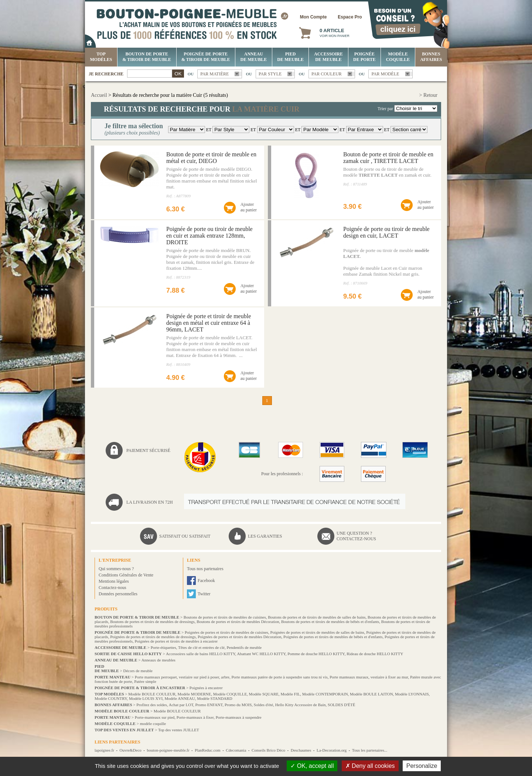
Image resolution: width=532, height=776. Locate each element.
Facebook (206, 581)
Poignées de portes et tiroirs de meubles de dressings (153, 637)
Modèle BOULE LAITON (371, 694)
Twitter (204, 594)
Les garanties (265, 536)
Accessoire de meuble (328, 57)
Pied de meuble (290, 57)
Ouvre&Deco (131, 750)
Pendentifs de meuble (244, 647)
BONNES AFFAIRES (431, 57)
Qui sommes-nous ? (116, 569)
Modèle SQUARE (264, 694)
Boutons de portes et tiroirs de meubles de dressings (152, 622)
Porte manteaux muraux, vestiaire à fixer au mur (369, 677)
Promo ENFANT (209, 705)
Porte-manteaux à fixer (195, 717)
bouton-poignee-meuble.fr (168, 750)
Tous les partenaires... (370, 750)
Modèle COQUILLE (398, 57)
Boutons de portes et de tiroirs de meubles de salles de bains (317, 617)
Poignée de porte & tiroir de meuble (206, 57)
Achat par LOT (181, 705)
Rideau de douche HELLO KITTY (375, 654)
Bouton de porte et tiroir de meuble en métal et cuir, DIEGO (211, 158)
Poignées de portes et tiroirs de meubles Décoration (239, 637)
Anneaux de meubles (158, 660)
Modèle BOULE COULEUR (152, 694)
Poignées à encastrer (206, 688)
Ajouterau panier (249, 207)
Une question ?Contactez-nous (356, 536)
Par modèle (385, 74)
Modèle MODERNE (195, 694)
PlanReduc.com (207, 750)
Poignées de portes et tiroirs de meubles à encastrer (176, 641)
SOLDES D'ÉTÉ (341, 705)
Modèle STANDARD (214, 698)
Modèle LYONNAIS (412, 694)
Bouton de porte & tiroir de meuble (147, 57)
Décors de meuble (138, 671)
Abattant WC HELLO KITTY (261, 654)
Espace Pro (350, 17)
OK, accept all (312, 766)
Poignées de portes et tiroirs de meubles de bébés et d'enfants (333, 637)
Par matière (214, 74)
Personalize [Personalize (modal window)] (422, 766)
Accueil (99, 95)
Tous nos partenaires (205, 569)
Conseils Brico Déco (268, 750)
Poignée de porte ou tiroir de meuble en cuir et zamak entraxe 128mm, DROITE (209, 236)
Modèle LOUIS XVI (146, 698)
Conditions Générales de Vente (126, 575)
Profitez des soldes (151, 705)
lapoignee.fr (104, 750)
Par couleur (327, 74)
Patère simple (145, 681)
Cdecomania (236, 750)
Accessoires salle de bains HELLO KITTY (201, 654)
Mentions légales (114, 581)
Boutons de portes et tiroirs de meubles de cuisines (225, 617)
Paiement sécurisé (148, 450)
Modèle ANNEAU (180, 698)
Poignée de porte (364, 57)
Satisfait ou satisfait (185, 536)
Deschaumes (301, 750)
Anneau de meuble (254, 57)
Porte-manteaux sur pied (155, 717)
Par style (270, 74)
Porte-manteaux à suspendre (239, 717)
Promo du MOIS (238, 705)
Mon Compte (313, 17)
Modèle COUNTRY (111, 698)
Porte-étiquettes (163, 647)
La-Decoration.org (332, 750)
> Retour (429, 95)
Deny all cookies (370, 766)
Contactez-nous (112, 588)
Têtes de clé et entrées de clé (201, 647)
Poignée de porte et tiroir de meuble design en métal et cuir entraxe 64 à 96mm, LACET (209, 323)
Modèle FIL (290, 694)
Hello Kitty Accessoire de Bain (301, 705)
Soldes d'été (263, 705)
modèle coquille (153, 724)
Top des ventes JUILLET (179, 730)
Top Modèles (101, 57)
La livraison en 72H (150, 502)
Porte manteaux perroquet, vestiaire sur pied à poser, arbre (182, 677)
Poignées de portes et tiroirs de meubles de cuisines (226, 632)
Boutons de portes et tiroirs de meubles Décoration (238, 622)
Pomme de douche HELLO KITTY (316, 654)
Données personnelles (118, 594)
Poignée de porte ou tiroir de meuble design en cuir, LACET (386, 232)
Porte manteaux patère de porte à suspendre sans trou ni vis (279, 677)
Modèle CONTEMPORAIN (325, 694)
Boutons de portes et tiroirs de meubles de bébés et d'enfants (330, 622)
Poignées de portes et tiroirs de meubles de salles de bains (317, 632)
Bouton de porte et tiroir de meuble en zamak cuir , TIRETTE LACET (388, 158)
